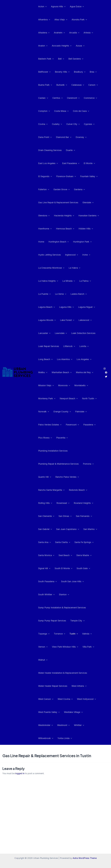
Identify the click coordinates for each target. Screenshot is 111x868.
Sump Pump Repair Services (52, 621)
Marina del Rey (85, 372)
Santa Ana (45, 542)
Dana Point (45, 137)
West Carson (46, 699)
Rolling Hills (45, 503)
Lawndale (61, 333)
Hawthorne (45, 229)
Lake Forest (67, 320)
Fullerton (44, 189)
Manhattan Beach (62, 372)
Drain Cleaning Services (50, 150)
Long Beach (45, 359)
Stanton (64, 595)
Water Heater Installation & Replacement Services (63, 673)
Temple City (77, 621)
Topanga (44, 634)
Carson (93, 85)
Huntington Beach (59, 242)
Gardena (79, 189)
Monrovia (64, 385)
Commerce (90, 98)
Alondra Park (79, 20)
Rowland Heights (83, 503)
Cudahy (57, 124)
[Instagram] (105, 369)
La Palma (85, 281)
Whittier (79, 725)
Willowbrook (46, 738)
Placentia (62, 438)
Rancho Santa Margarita (51, 490)
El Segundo (45, 176)
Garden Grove (62, 189)
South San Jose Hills (72, 581)
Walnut (43, 660)
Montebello (81, 385)
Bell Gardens (76, 59)
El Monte (89, 163)
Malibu (43, 372)
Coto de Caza (81, 111)
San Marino (90, 529)
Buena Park (45, 85)
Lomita (84, 346)
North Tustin (89, 399)
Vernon (43, 647)
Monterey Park (47, 399)
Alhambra (44, 20)
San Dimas (65, 516)
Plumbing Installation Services (53, 451)
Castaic (43, 98)
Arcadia (74, 33)
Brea (93, 72)
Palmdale (81, 412)
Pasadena (89, 425)
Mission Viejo (46, 385)
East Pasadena (71, 163)
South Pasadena (48, 581)
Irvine (86, 255)
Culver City (73, 124)
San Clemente (46, 516)
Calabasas (78, 85)
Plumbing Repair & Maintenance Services (58, 464)
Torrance (59, 634)
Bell (61, 59)
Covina (43, 124)
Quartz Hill (45, 477)
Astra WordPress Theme (85, 858)
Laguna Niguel (87, 307)
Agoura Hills (58, 7)
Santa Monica (46, 555)
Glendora (44, 216)
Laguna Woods (47, 320)
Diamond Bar (64, 137)
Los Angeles (84, 359)
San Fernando (84, 516)
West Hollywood (86, 699)
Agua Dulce (77, 7)
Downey (81, 137)
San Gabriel (45, 529)
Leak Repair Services (49, 346)
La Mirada (69, 281)
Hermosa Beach (65, 229)
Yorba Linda (65, 738)
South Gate (83, 568)
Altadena (44, 33)
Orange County (62, 412)
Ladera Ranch (79, 294)
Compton (44, 111)
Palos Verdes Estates (50, 425)
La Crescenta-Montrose (51, 268)
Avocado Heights (62, 46)
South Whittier (46, 595)
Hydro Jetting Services (49, 255)
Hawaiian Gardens (89, 216)
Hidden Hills (86, 229)
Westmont (63, 725)
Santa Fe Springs (84, 542)
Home (41, 242)
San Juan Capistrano (68, 529)
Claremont (73, 98)
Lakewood (85, 320)
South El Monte (63, 568)
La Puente (44, 294)
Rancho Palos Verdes (67, 477)
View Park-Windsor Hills (65, 647)
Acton (42, 7)
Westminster (46, 725)
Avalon (43, 46)
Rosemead (63, 503)
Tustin (74, 634)
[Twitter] (106, 377)
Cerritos (58, 98)
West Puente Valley (49, 712)
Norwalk (44, 412)
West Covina (65, 699)
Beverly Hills (62, 72)
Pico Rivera (45, 438)
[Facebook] (106, 373)
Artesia (88, 33)
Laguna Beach (47, 307)
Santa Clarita (63, 542)
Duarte (70, 150)
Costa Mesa (61, 111)
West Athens (79, 686)
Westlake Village (73, 712)
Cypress (89, 124)
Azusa (80, 46)
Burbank (62, 85)
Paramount (72, 425)
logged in (20, 773)
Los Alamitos (65, 359)
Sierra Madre (84, 555)
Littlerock (69, 346)
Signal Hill (44, 568)
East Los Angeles (48, 163)
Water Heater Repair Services (53, 686)
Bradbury (80, 72)
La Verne (61, 294)
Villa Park (88, 647)
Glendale (88, 203)
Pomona (88, 464)
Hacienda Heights (64, 216)
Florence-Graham (66, 176)
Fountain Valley (89, 176)
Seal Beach (65, 555)
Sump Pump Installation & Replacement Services (62, 608)
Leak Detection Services (83, 333)
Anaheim (59, 33)
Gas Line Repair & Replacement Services (58, 202)
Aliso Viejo (61, 20)
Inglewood (72, 255)
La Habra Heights (48, 281)
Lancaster (44, 333)
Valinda (87, 634)
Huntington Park (82, 242)
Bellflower (44, 72)
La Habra (74, 268)
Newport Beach (69, 399)
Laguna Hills (67, 307)
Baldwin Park (46, 59)
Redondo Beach (78, 490)
